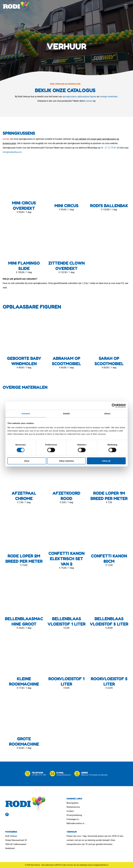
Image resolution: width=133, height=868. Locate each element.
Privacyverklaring (74, 815)
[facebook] (7, 815)
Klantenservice (73, 807)
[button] (126, 6)
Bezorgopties (73, 803)
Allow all (106, 461)
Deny (27, 461)
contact (89, 101)
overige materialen (109, 97)
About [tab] (107, 413)
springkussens (69, 97)
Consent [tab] (26, 413)
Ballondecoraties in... (76, 823)
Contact (70, 811)
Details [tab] (67, 413)
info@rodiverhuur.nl (12, 152)
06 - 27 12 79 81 (109, 148)
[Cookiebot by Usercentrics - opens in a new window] (114, 406)
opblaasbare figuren (87, 97)
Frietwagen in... (73, 819)
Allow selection (66, 461)
